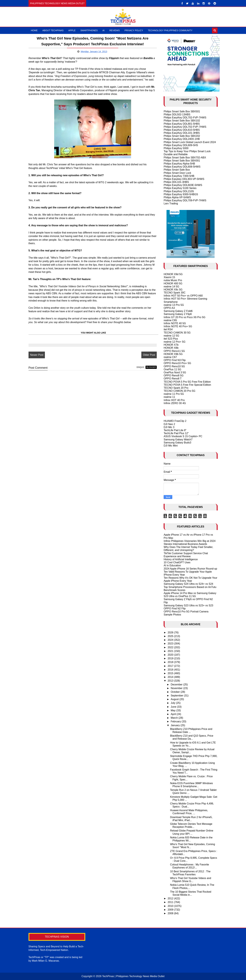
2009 (171, 910)
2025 (171, 636)
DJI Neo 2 (169, 424)
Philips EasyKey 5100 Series (180, 188)
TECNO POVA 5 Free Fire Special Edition (187, 385)
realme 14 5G (171, 287)
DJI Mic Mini (171, 446)
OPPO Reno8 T (173, 379)
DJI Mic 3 (169, 427)
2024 (171, 640)
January (176, 725)
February (176, 721)
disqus (139, 367)
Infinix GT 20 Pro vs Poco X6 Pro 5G (184, 317)
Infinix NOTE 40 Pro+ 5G (178, 326)
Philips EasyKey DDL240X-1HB (182, 139)
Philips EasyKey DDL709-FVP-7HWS (185, 200)
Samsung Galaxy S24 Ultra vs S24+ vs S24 (188, 584)
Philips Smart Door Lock (177, 173)
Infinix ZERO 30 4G (175, 403)
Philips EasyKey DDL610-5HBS (182, 130)
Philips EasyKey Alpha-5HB (179, 164)
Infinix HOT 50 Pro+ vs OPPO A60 (183, 296)
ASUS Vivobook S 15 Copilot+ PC (183, 436)
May (173, 710)
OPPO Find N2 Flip (175, 608)
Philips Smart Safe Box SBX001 (182, 161)
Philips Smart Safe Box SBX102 (182, 121)
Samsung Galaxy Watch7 (178, 440)
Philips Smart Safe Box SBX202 (182, 136)
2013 (171, 681)
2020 (171, 655)
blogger (150, 367)
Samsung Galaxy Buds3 (177, 443)
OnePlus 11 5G (172, 369)
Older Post (148, 355)
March (175, 718)
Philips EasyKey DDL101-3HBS (182, 133)
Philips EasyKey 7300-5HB (179, 176)
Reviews (115, 30)
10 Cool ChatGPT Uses (177, 562)
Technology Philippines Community (170, 30)
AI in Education (172, 565)
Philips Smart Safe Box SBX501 (182, 111)
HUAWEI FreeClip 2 (175, 421)
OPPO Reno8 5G (174, 376)
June (174, 707)
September (177, 696)
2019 (171, 658)
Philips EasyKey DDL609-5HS (181, 145)
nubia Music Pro (173, 280)
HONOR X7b (171, 345)
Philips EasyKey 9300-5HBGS (181, 194)
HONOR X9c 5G (173, 290)
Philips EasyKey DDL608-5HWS (182, 167)
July (173, 703)
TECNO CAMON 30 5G (177, 333)
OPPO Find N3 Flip (175, 360)
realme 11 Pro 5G (174, 394)
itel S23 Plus (171, 339)
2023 (171, 644)
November (177, 688)
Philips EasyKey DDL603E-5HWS (183, 185)
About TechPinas (53, 30)
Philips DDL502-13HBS (177, 114)
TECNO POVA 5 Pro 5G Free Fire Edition (187, 382)
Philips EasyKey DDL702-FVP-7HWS (185, 118)
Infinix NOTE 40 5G (175, 323)
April (174, 714)
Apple (72, 30)
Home (34, 30)
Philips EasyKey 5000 (176, 148)
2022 (171, 647)
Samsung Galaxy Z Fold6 (178, 311)
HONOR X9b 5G (173, 354)
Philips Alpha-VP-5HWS (177, 197)
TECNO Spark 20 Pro (176, 388)
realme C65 (170, 320)
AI (103, 30)
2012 (171, 898)
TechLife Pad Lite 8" (175, 430)
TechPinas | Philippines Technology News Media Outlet (133, 976)
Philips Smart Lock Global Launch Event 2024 (190, 142)
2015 (171, 673)
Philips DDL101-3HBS (176, 182)
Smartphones (89, 30)
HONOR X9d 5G (173, 274)
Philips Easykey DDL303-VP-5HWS (184, 179)
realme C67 (170, 357)
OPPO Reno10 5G (174, 366)
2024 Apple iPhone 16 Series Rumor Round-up (190, 569)
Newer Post (37, 355)
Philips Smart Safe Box (177, 170)
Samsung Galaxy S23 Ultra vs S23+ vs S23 (188, 605)
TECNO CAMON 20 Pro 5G (179, 391)
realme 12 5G (171, 336)
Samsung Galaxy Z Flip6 (178, 314)
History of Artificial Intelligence (181, 559)
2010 (171, 906)
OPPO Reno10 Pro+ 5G (177, 363)
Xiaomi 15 (169, 277)
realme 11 (169, 397)
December (177, 685)
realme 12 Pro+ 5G (175, 342)
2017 (171, 666)
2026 (171, 633)
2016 (171, 670)
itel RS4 (168, 329)
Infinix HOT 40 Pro (174, 400)
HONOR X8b (171, 348)
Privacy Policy (134, 30)
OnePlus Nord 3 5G (175, 372)
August (175, 699)
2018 (171, 662)
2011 (171, 902)
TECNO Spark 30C (175, 293)
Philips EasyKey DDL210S (179, 191)
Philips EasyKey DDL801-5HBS (182, 124)
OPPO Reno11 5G (174, 351)
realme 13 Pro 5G (174, 305)
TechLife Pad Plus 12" (176, 433)
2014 (171, 677)
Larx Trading (171, 203)
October (176, 692)
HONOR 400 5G (173, 283)
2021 (171, 651)
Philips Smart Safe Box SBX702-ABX (185, 158)
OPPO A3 (169, 308)
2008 (171, 913)
